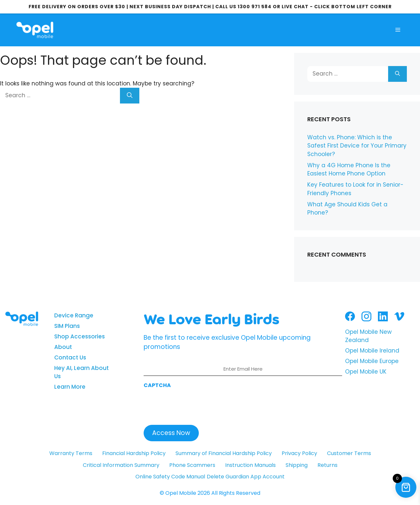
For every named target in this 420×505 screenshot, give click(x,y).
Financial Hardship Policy (134, 453)
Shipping (297, 465)
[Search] (130, 96)
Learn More (70, 387)
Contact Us (70, 357)
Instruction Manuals (250, 465)
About (63, 347)
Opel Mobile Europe (372, 361)
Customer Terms (349, 453)
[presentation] (194, 405)
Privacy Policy (299, 453)
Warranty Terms (71, 453)
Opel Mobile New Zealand (368, 336)
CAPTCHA (157, 385)
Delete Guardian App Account (246, 477)
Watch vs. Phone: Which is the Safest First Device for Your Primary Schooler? (357, 146)
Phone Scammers (192, 465)
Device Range (74, 315)
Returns (327, 465)
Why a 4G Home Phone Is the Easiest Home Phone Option (349, 170)
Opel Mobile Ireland (372, 351)
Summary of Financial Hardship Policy (224, 453)
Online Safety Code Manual (170, 477)
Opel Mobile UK (366, 372)
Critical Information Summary (121, 465)
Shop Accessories (80, 336)
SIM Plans (67, 326)
